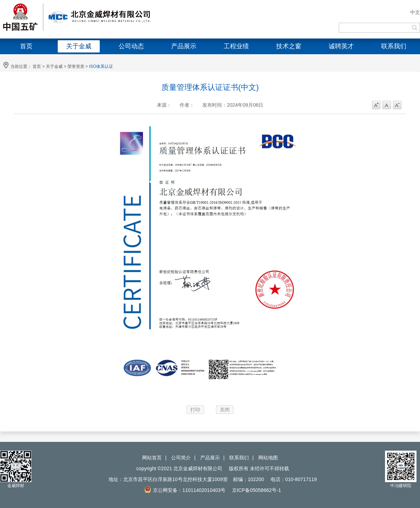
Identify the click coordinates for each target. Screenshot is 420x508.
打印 (195, 410)
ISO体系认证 (101, 66)
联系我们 (394, 46)
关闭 (225, 410)
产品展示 (184, 46)
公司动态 (131, 46)
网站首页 (152, 458)
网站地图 (268, 458)
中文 (415, 12)
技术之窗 (289, 46)
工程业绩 (236, 46)
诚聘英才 (341, 46)
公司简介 (181, 458)
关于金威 (79, 46)
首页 (26, 46)
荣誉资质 (76, 66)
